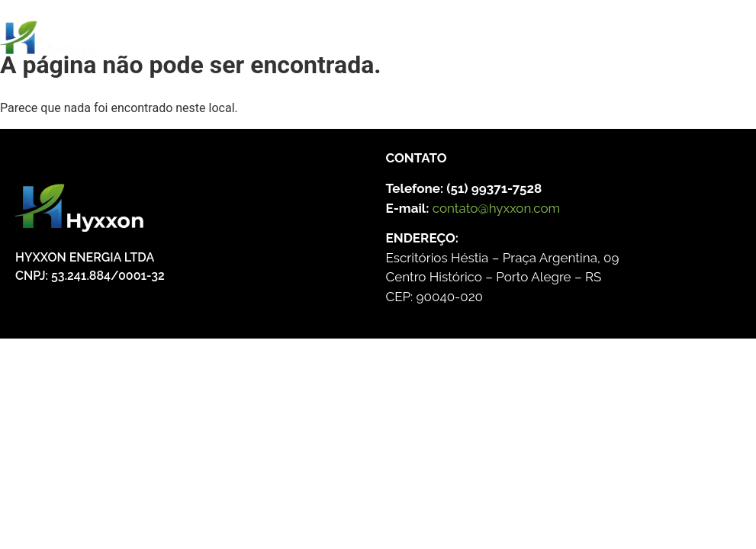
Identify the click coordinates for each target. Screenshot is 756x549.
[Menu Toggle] (363, 45)
